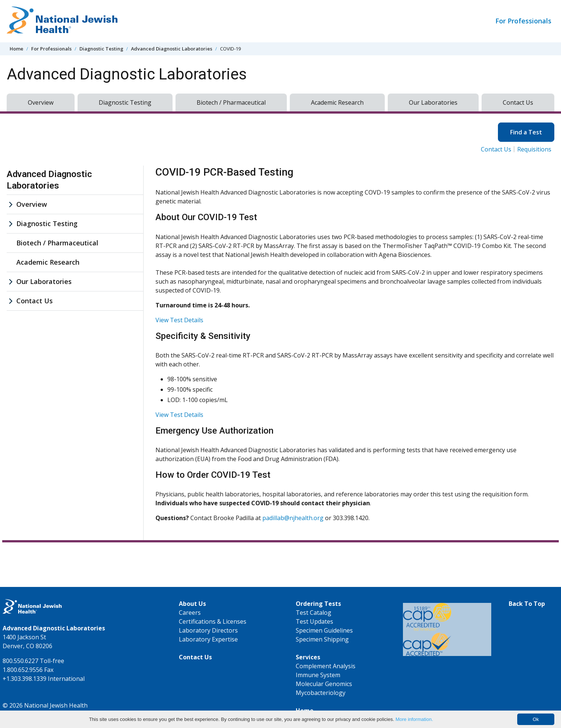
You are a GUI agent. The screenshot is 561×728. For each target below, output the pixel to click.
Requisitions (534, 149)
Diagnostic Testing (101, 49)
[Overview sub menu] (10, 204)
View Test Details (179, 320)
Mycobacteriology (321, 693)
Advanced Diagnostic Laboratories (172, 49)
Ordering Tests (318, 604)
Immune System (318, 675)
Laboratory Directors (208, 630)
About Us (192, 604)
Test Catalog (314, 613)
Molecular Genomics (324, 684)
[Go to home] (62, 21)
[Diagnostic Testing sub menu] (10, 224)
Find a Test (526, 132)
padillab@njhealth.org (293, 518)
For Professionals (523, 21)
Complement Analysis (326, 666)
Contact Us (518, 102)
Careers (190, 613)
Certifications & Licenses (213, 621)
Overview (41, 102)
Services (308, 657)
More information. (414, 719)
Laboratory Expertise (208, 639)
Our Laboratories (433, 102)
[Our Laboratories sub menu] (10, 282)
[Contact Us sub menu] (10, 301)
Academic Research (337, 102)
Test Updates (314, 621)
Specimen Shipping (322, 639)
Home (17, 49)
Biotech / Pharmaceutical (231, 102)
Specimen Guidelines (324, 630)
